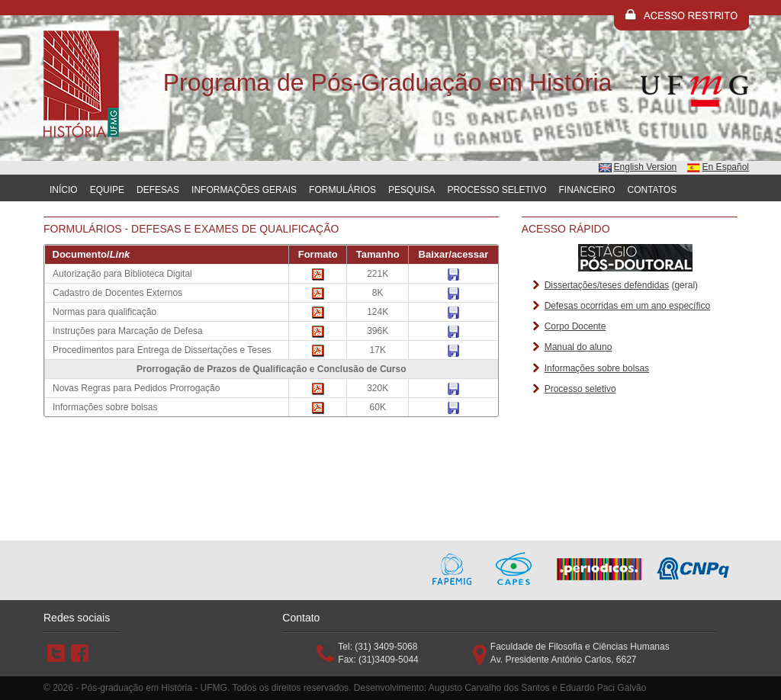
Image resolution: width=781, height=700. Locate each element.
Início (64, 190)
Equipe (107, 190)
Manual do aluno (579, 347)
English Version (646, 167)
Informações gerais (244, 190)
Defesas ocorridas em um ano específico (627, 306)
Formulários (342, 190)
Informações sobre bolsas (597, 368)
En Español (726, 167)
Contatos (652, 190)
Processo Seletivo (497, 190)
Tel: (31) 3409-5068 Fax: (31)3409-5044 (378, 653)
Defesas (158, 190)
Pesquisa (411, 190)
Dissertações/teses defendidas (607, 285)
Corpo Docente (575, 326)
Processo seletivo (580, 389)
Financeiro (587, 190)
